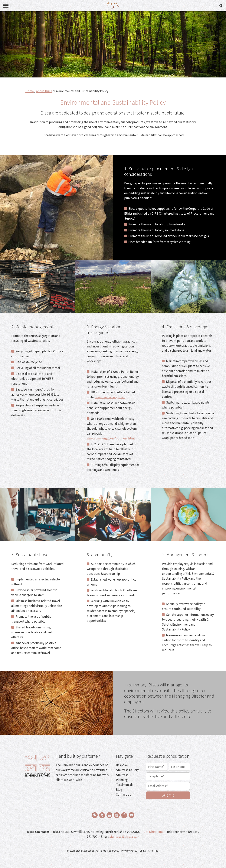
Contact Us (123, 795)
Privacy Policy (129, 851)
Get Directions (153, 832)
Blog (119, 790)
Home (30, 91)
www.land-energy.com (110, 397)
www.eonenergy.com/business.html (111, 438)
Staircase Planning (122, 777)
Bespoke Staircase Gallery (127, 768)
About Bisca (44, 91)
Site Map (153, 851)
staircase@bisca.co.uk (124, 837)
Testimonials (125, 785)
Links (143, 851)
